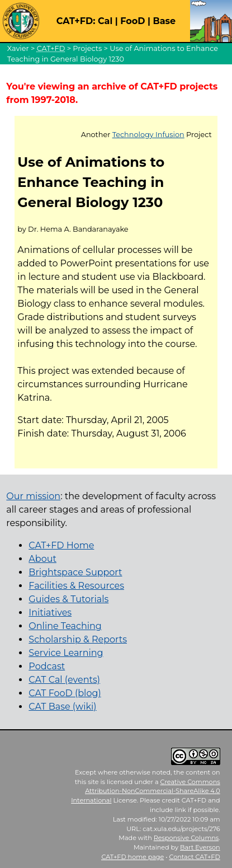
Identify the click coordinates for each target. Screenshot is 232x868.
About (42, 559)
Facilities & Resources (76, 586)
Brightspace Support (75, 572)
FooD (132, 21)
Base (164, 21)
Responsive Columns (186, 838)
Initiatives (50, 613)
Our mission (33, 496)
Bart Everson (200, 847)
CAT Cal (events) (64, 680)
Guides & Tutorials (68, 599)
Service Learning (66, 653)
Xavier (18, 48)
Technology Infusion (148, 135)
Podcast (47, 666)
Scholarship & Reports (78, 639)
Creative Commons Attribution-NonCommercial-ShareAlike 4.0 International (146, 791)
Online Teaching (65, 626)
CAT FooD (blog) (65, 693)
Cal (105, 21)
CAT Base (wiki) (62, 707)
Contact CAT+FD (194, 857)
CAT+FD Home (61, 545)
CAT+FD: (76, 21)
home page (132, 857)
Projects (87, 48)
